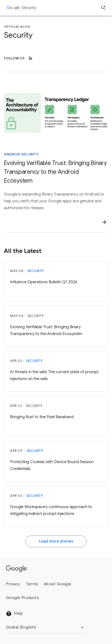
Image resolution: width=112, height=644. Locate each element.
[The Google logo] (16, 569)
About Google (57, 584)
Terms (32, 584)
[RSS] (31, 58)
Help (14, 614)
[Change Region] (46, 627)
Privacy (13, 584)
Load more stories (56, 541)
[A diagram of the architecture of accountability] (56, 112)
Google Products (22, 598)
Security (29, 8)
